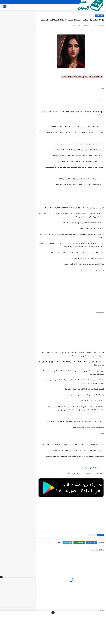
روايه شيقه (99, 16)
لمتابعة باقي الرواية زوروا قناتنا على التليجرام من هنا (86, 474)
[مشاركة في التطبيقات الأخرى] (59, 542)
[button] (91, 542)
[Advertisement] (71, 294)
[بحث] (4, 7)
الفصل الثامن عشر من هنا (90, 468)
